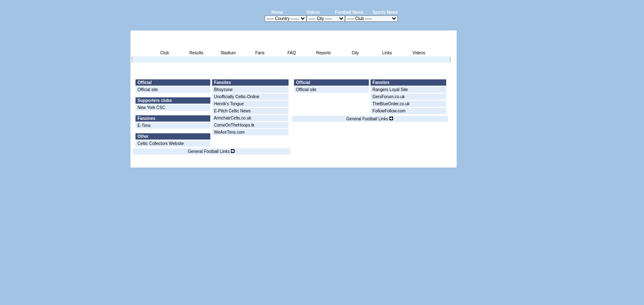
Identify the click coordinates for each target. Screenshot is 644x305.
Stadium (228, 53)
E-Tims (144, 126)
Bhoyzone (223, 90)
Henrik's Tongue (229, 104)
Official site (148, 90)
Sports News (385, 12)
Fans (260, 53)
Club (165, 53)
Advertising (356, 163)
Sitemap (422, 163)
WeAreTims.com (229, 132)
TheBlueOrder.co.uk (391, 104)
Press (378, 163)
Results (196, 53)
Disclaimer (399, 163)
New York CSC (151, 108)
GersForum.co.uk (389, 97)
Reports (323, 53)
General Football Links (211, 151)
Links (387, 53)
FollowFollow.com (389, 111)
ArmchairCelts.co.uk (232, 118)
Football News (349, 12)
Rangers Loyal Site (390, 90)
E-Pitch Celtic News (233, 111)
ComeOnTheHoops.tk (234, 125)
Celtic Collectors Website (161, 144)
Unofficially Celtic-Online (237, 97)
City (355, 53)
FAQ (291, 53)
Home (277, 12)
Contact (442, 163)
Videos (313, 12)
